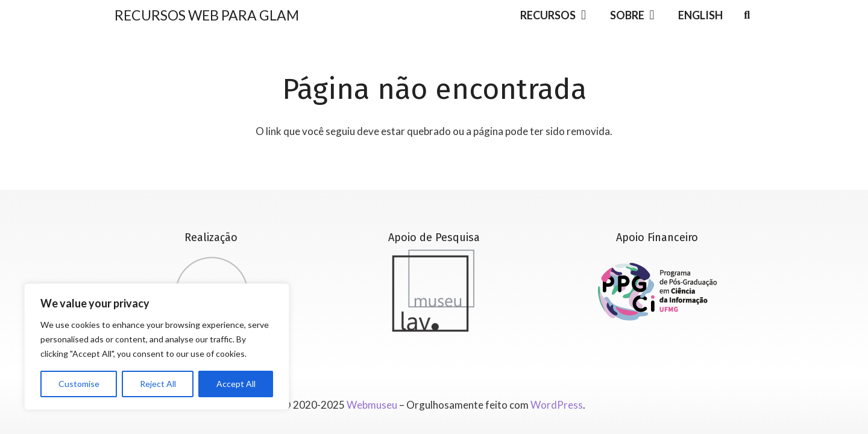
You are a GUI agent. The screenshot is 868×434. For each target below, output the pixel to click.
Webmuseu (372, 405)
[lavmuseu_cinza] (434, 290)
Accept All (236, 384)
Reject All (158, 384)
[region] (157, 347)
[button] (581, 15)
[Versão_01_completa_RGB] (657, 292)
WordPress (557, 405)
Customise (79, 384)
